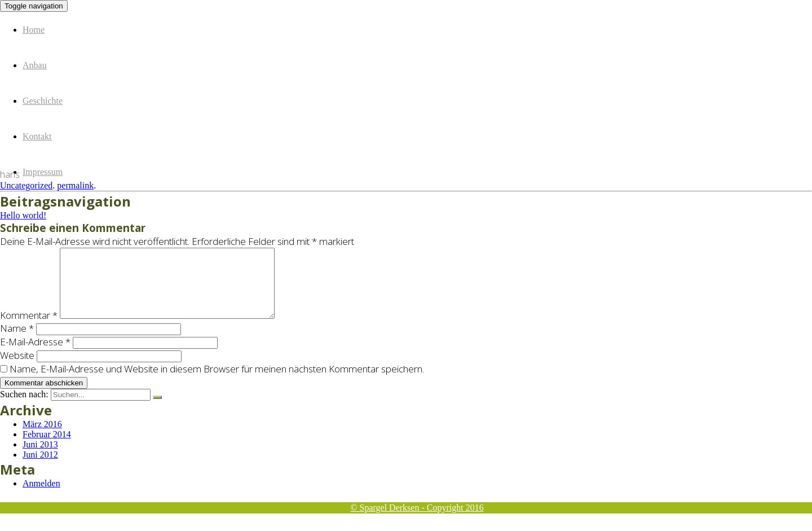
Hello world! (23, 215)
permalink (75, 185)
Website (17, 369)
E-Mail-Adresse (35, 355)
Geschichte (43, 101)
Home (34, 30)
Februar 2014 (47, 448)
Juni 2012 (40, 468)
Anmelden (41, 497)
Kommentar (29, 329)
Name (17, 342)
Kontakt (37, 136)
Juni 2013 (40, 458)
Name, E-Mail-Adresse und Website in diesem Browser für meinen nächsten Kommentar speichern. (217, 382)
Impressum (43, 172)
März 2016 (42, 438)
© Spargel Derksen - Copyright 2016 (417, 508)
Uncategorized (26, 185)
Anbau (35, 65)
